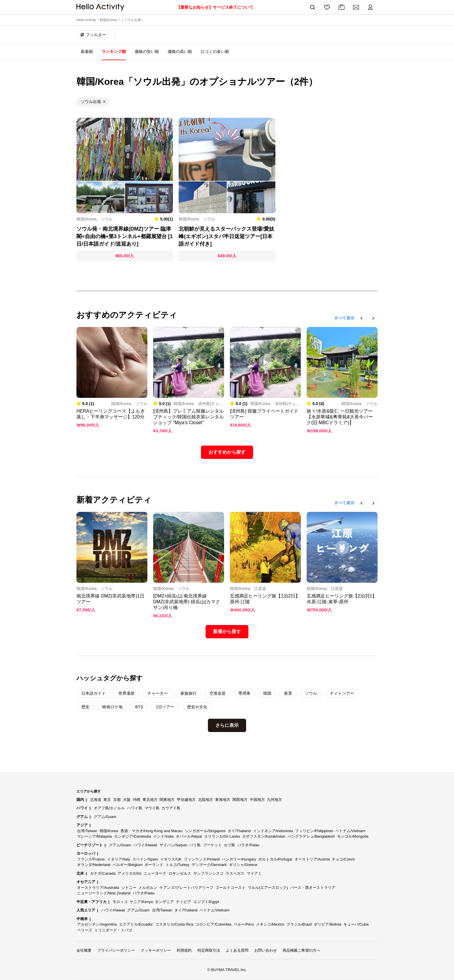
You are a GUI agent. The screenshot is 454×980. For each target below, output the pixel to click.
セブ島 (229, 845)
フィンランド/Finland (202, 859)
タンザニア (164, 902)
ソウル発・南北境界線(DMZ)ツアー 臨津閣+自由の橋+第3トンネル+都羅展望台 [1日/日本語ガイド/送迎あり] (125, 236)
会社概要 (84, 950)
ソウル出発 (91, 102)
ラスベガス (235, 873)
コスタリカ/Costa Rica (174, 924)
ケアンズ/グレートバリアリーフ (186, 888)
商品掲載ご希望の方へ (301, 950)
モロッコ (120, 902)
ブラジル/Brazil (299, 924)
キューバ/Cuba (356, 924)
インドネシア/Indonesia (273, 831)
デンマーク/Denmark (209, 865)
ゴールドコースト (230, 888)
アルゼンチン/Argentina (97, 924)
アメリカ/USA (129, 873)
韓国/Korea (108, 20)
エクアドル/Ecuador (136, 924)
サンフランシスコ (208, 873)
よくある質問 (237, 950)
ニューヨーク (155, 873)
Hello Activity (86, 20)
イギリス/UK (171, 859)
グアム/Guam (105, 817)
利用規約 (184, 950)
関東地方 (167, 800)
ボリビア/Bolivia (327, 924)
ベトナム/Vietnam (350, 831)
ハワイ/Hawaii (145, 845)
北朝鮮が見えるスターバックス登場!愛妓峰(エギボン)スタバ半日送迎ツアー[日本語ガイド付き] (226, 236)
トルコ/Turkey (177, 865)
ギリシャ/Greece (243, 865)
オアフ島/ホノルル (109, 808)
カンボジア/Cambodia (133, 836)
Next (370, 327)
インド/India (163, 836)
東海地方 (223, 800)
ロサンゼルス (180, 873)
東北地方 (150, 800)
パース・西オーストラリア (313, 888)
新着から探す (227, 631)
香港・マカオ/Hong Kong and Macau (152, 831)
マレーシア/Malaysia (94, 836)
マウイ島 (152, 808)
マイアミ (254, 873)
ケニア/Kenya (141, 902)
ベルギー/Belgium (128, 865)
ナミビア (184, 902)
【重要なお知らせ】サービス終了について (215, 7)
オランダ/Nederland (94, 865)
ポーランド (154, 865)
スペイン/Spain (145, 859)
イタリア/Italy (119, 859)
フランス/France (91, 859)
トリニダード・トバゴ (113, 930)
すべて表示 (344, 318)
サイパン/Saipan (173, 845)
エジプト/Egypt (206, 902)
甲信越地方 (186, 800)
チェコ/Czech (343, 859)
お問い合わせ (266, 950)
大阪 (127, 800)
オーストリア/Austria (312, 859)
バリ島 (195, 845)
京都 (117, 800)
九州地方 (274, 800)
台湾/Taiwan (87, 831)
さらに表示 (227, 725)
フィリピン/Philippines (314, 831)
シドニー (129, 888)
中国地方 (257, 800)
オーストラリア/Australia (98, 888)
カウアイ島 (171, 808)
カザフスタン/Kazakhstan (264, 836)
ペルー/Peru (244, 924)
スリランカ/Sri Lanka (222, 836)
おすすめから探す (227, 452)
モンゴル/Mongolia (353, 836)
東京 (107, 800)
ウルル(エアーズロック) (268, 888)
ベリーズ (85, 930)
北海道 (96, 800)
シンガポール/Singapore (205, 831)
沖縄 (136, 800)
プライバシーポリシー (116, 950)
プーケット (212, 845)
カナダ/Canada (103, 873)
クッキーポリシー (156, 950)
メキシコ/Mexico (270, 924)
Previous (359, 327)
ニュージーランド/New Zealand (104, 893)
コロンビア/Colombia (213, 924)
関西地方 (240, 800)
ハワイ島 (135, 808)
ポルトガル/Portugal (275, 859)
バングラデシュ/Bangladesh (311, 836)
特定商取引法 (209, 950)
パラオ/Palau (248, 845)
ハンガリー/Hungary (239, 859)
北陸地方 (206, 800)
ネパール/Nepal (189, 836)
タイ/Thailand (239, 831)
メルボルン (148, 888)
